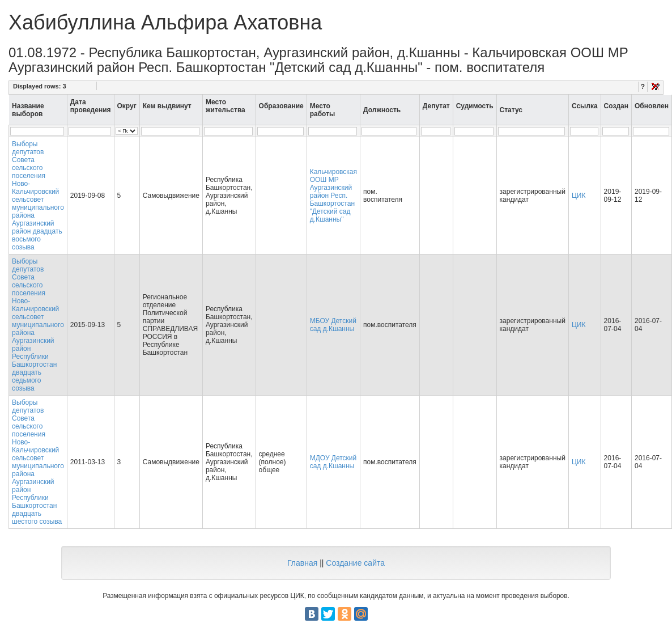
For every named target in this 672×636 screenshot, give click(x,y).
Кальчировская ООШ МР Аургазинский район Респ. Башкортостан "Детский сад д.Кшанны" (333, 196)
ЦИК (579, 196)
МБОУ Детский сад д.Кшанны (333, 325)
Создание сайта (355, 563)
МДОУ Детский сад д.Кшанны (333, 462)
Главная (302, 563)
